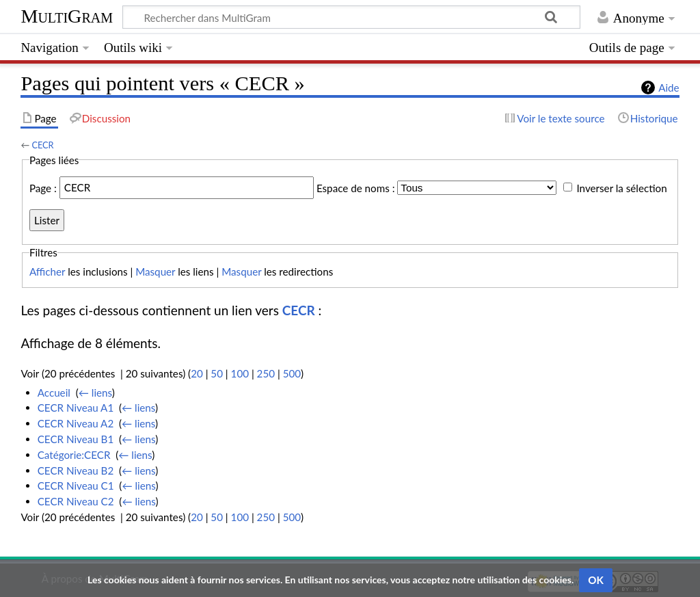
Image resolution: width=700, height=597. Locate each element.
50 (217, 373)
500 (292, 373)
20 (197, 373)
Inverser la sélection (621, 187)
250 (266, 373)
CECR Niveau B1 (76, 439)
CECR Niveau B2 (76, 470)
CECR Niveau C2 (76, 501)
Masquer (155, 271)
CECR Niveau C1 (76, 486)
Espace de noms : (356, 187)
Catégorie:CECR (74, 455)
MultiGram (67, 16)
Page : (43, 187)
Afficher (47, 271)
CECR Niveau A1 (76, 408)
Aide (669, 88)
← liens (95, 393)
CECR (42, 145)
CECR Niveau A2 (76, 423)
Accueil (54, 393)
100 (240, 373)
